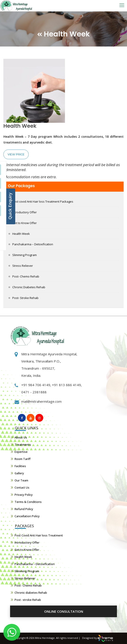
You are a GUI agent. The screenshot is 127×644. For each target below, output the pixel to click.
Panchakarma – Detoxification (33, 244)
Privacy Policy (24, 495)
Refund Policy (24, 509)
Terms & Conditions (28, 502)
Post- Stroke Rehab (25, 298)
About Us (21, 437)
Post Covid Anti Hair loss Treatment (39, 535)
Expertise (21, 452)
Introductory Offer (25, 212)
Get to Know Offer (25, 223)
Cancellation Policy (27, 516)
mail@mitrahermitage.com (41, 401)
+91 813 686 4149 (66, 385)
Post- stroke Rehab (28, 600)
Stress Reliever (23, 266)
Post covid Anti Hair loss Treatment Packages (43, 201)
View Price (16, 154)
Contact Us (22, 487)
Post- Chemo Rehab (26, 276)
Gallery (19, 473)
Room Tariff (23, 459)
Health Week (21, 234)
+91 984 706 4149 (36, 385)
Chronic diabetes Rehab (31, 593)
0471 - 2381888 (34, 392)
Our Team (21, 480)
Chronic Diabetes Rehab (29, 287)
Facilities (20, 466)
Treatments (23, 445)
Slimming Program (25, 255)
